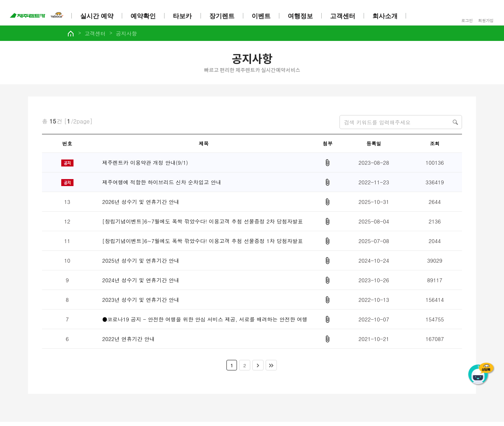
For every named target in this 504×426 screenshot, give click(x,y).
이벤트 (262, 16)
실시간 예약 (98, 16)
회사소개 (387, 16)
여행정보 (302, 16)
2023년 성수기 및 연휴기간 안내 (141, 302)
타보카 (184, 16)
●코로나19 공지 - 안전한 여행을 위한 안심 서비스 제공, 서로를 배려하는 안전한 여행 (205, 322)
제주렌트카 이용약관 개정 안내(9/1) (145, 165)
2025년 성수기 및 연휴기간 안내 (141, 263)
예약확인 (145, 16)
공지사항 (144, 36)
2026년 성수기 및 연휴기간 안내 (141, 204)
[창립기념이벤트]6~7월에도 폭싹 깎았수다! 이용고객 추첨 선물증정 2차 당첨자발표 (202, 224)
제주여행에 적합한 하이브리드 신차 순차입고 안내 (162, 185)
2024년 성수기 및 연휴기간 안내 (141, 283)
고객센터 (344, 16)
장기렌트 (223, 16)
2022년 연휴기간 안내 (128, 342)
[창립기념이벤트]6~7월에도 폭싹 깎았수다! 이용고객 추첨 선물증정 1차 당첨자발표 (202, 244)
